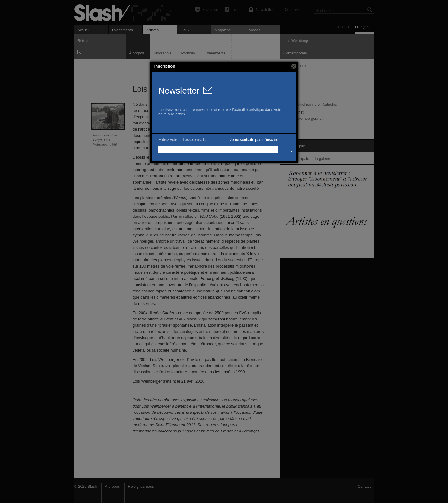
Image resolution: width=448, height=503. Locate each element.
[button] (294, 66)
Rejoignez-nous (141, 487)
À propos (112, 487)
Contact (364, 487)
